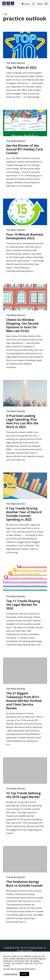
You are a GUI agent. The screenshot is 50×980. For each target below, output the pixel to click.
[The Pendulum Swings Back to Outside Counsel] (25, 859)
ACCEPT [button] (24, 974)
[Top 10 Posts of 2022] (25, 45)
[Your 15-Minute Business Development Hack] (25, 212)
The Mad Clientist (16, 63)
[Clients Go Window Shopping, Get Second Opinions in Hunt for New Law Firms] (25, 297)
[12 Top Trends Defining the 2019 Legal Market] (25, 771)
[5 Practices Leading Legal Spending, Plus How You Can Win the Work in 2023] (25, 393)
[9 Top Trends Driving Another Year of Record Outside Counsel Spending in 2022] (25, 486)
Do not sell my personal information (19, 969)
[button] (43, 4)
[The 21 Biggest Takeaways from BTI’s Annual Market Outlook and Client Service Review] (25, 671)
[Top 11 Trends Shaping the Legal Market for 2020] (25, 578)
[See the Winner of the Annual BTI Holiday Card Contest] (25, 123)
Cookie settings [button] (11, 974)
